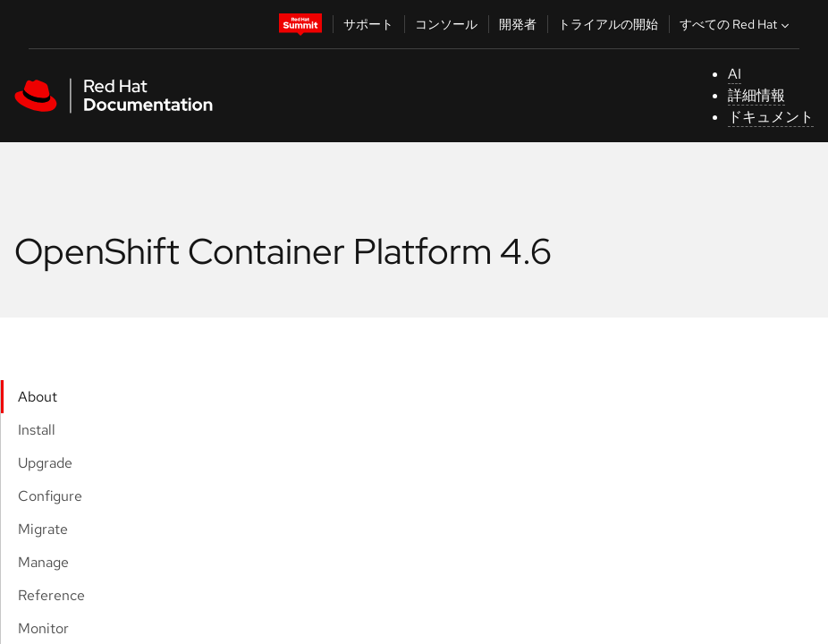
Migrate (43, 529)
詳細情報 (756, 95)
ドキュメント (771, 117)
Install (37, 430)
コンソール (446, 24)
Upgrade (45, 463)
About (38, 397)
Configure (50, 496)
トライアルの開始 (608, 24)
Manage (43, 562)
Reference (51, 595)
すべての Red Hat (736, 24)
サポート (368, 24)
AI (735, 74)
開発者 (518, 24)
